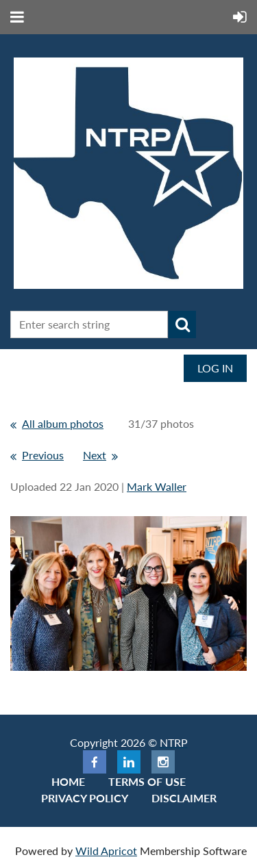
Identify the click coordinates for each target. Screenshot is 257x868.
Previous (43, 455)
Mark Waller (157, 486)
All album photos (63, 423)
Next (95, 455)
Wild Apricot (106, 851)
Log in (215, 368)
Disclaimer (184, 798)
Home (68, 781)
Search (182, 324)
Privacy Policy (85, 798)
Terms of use (147, 781)
